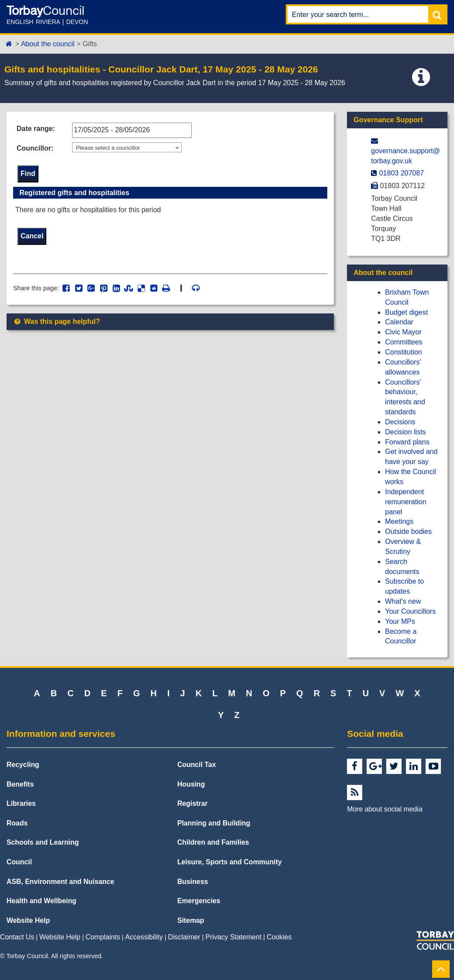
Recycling (23, 765)
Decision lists (405, 432)
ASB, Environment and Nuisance (60, 882)
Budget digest (406, 312)
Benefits (20, 784)
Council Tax (197, 765)
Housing (191, 784)
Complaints (103, 937)
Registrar (193, 803)
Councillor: (35, 148)
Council (19, 862)
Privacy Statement (233, 937)
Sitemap (191, 920)
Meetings (399, 521)
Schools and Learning (43, 842)
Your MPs (400, 621)
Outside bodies (408, 531)
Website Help (28, 920)
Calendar (399, 322)
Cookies (279, 937)
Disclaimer (184, 937)
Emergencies (199, 901)
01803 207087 (402, 173)
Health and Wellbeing (42, 901)
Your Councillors (410, 611)
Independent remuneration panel (405, 502)
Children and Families (213, 842)
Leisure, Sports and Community (230, 862)
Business (193, 882)
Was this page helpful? (57, 322)
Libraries (21, 803)
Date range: (36, 129)
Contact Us (17, 937)
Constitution (404, 352)
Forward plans (407, 442)
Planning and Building (214, 823)
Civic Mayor (403, 332)
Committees (404, 342)
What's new (403, 601)
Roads (17, 823)
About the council (48, 44)
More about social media (385, 809)
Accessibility (144, 937)
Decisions (400, 422)
